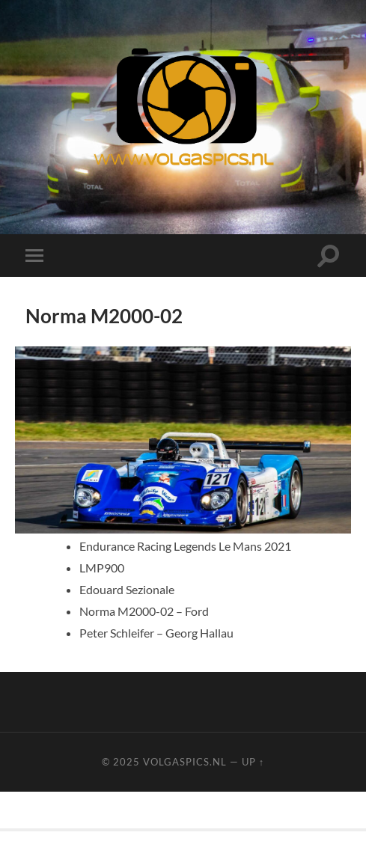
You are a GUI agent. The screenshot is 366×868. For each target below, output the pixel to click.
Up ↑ (253, 762)
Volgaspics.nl (185, 762)
